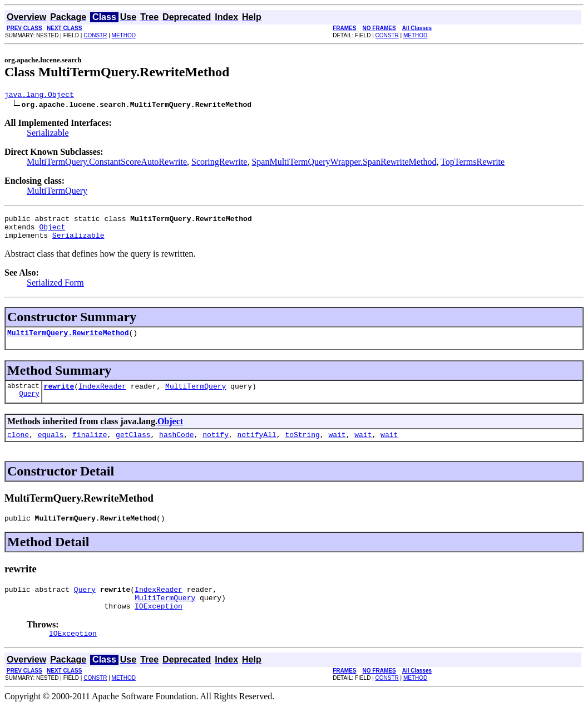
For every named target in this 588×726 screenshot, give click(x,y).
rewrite (59, 396)
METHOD (124, 35)
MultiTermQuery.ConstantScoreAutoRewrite (107, 163)
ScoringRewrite (219, 163)
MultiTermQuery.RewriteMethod (68, 341)
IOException (159, 624)
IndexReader (102, 396)
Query (29, 405)
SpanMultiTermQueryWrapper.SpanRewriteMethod (344, 163)
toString (302, 446)
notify (216, 446)
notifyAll (257, 446)
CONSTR (95, 35)
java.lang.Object (39, 96)
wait (337, 446)
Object (52, 232)
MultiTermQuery (57, 192)
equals (51, 446)
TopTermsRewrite (473, 163)
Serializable (48, 134)
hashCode (176, 446)
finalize (90, 446)
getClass (133, 446)
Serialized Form (55, 289)
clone (18, 446)
